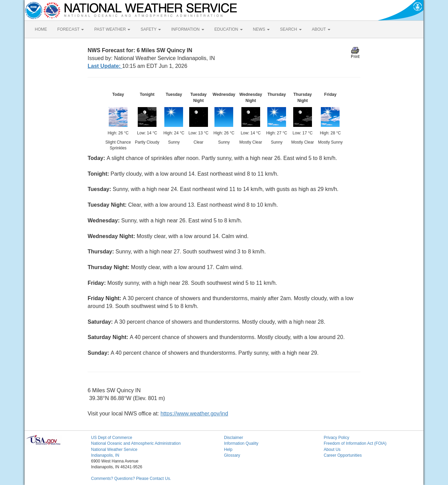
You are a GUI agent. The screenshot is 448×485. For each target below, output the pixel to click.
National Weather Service (114, 450)
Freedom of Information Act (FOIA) (355, 443)
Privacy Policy (337, 438)
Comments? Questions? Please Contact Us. (131, 479)
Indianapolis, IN (105, 455)
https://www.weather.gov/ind (194, 414)
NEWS (261, 29)
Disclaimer (234, 438)
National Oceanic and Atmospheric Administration (136, 443)
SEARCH (291, 29)
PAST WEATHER (112, 29)
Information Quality (241, 443)
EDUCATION (229, 29)
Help (228, 450)
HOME (41, 29)
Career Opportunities (343, 455)
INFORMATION (188, 29)
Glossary (232, 455)
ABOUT (321, 29)
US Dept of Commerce (112, 438)
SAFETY (151, 29)
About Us (332, 450)
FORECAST (71, 29)
